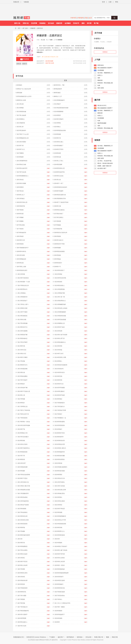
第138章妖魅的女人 (61, 342)
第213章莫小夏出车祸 (24, 486)
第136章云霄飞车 (60, 338)
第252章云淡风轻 (60, 558)
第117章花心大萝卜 (23, 304)
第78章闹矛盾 (58, 229)
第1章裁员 (19, 85)
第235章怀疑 (21, 528)
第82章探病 (58, 236)
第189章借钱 (21, 441)
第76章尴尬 (58, 225)
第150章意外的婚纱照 (61, 365)
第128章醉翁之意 (60, 323)
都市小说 (17, 23)
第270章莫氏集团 (60, 592)
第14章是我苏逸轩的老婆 (61, 108)
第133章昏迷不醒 (23, 335)
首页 (19, 28)
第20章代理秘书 (59, 119)
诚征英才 (61, 637)
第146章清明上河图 (61, 357)
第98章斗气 (58, 267)
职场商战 (42, 23)
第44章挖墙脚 (49, 61)
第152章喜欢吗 (59, 369)
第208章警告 (59, 475)
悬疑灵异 (59, 23)
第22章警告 (58, 123)
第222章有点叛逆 (60, 501)
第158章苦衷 (59, 380)
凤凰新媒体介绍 (18, 637)
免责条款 (80, 637)
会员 (90, 18)
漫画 (83, 23)
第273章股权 (21, 599)
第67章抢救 (20, 210)
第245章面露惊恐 (23, 546)
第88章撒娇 (58, 248)
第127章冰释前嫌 (23, 323)
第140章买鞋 (59, 346)
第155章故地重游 (23, 376)
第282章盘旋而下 (60, 614)
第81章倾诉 (20, 236)
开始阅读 (25, 59)
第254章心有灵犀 (60, 562)
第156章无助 (59, 376)
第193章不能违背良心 (24, 448)
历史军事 (34, 23)
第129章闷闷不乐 (23, 327)
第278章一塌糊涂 (60, 607)
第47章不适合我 (21, 172)
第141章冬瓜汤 (22, 350)
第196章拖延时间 (60, 452)
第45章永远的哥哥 (22, 168)
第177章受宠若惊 (23, 418)
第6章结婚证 (57, 93)
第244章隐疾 (59, 543)
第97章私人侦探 (21, 267)
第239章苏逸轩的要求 (24, 535)
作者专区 (73, 18)
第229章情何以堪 (23, 516)
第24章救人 (58, 127)
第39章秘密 (20, 157)
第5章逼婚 (19, 93)
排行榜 (89, 23)
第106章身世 (59, 282)
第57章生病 (20, 191)
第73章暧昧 (20, 221)
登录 (103, 2)
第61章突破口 (21, 199)
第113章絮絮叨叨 (23, 297)
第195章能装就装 (23, 452)
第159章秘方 (21, 384)
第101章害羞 (21, 274)
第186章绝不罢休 (60, 433)
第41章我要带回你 (22, 161)
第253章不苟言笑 (23, 562)
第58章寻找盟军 (59, 191)
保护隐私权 (70, 637)
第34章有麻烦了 (59, 146)
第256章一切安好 (60, 565)
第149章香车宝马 (23, 365)
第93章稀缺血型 (21, 259)
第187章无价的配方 (23, 437)
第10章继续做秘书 (59, 100)
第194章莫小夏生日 (61, 448)
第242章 (57, 539)
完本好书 (76, 23)
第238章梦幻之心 (60, 531)
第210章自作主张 (60, 478)
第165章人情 (21, 395)
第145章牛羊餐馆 (23, 357)
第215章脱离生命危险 (24, 490)
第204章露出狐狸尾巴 (61, 467)
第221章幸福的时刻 (23, 501)
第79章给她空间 (21, 233)
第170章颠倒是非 (60, 403)
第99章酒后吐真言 (22, 270)
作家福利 (81, 18)
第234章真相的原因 (61, 524)
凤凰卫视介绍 (99, 637)
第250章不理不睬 (60, 554)
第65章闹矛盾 (21, 206)
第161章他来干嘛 (23, 388)
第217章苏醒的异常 (23, 493)
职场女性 (53, 57)
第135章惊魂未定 (23, 338)
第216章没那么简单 (61, 490)
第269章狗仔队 (22, 592)
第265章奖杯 (21, 584)
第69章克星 (20, 214)
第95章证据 (20, 263)
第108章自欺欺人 (60, 285)
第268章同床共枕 (60, 588)
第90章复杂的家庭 (59, 251)
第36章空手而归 (59, 149)
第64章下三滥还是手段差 (61, 202)
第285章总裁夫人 (23, 622)
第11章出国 (20, 104)
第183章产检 (21, 429)
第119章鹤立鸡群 (23, 308)
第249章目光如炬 (23, 554)
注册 (110, 2)
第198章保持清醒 (60, 456)
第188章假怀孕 (59, 437)
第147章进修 (21, 361)
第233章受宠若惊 (23, 524)
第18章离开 (58, 115)
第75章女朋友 (21, 225)
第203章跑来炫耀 (23, 467)
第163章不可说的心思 (24, 391)
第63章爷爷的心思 (22, 202)
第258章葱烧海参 (60, 569)
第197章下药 (21, 456)
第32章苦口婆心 (59, 142)
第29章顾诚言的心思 (23, 138)
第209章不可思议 (23, 478)
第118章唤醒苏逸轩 (61, 304)
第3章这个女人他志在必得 (24, 89)
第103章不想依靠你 (23, 278)
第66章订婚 (58, 206)
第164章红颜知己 (60, 391)
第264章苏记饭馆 (60, 580)
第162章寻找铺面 (60, 388)
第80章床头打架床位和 (61, 233)
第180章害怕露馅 (60, 422)
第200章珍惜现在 (60, 459)
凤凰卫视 (115, 637)
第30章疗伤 (58, 138)
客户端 (96, 23)
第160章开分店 (59, 384)
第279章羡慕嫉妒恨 (23, 611)
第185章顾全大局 (23, 433)
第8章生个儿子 (58, 96)
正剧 (57, 57)
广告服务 (52, 637)
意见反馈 (88, 637)
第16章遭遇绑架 (59, 112)
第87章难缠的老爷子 (23, 248)
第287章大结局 (50, 63)
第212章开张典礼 (60, 482)
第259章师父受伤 (23, 573)
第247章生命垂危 (23, 550)
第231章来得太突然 (23, 520)
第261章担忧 (21, 577)
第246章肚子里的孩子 (61, 546)
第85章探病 (20, 244)
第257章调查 (21, 569)
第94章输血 (58, 259)
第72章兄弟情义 (59, 217)
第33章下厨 (20, 146)
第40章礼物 (58, 157)
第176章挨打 (59, 414)
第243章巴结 (21, 543)
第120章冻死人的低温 (61, 308)
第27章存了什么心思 (23, 134)
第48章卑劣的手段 (59, 172)
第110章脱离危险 (60, 289)
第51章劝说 (20, 180)
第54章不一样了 (59, 183)
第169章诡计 (21, 403)
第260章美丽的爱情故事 (62, 573)
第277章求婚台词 (23, 607)
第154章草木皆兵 (60, 372)
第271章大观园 (22, 596)
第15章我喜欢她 (21, 112)
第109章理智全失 (23, 289)
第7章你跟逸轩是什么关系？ (24, 96)
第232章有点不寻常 (61, 520)
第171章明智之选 (23, 407)
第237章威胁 (21, 531)
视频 (107, 637)
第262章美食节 (59, 577)
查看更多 (105, 52)
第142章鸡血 (59, 350)
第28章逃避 (58, 134)
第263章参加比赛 (23, 580)
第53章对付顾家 (21, 183)
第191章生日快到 (23, 444)
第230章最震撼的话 (61, 516)
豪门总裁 (25, 28)
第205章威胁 (21, 471)
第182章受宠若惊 (60, 425)
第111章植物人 (22, 293)
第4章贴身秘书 (58, 89)
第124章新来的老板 (61, 316)
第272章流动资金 (60, 596)
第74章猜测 (58, 221)
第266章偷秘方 (59, 584)
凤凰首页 (16, 2)
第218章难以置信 (60, 493)
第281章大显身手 (23, 614)
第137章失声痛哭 (23, 342)
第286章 (57, 622)
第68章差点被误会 (59, 210)
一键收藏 (26, 2)
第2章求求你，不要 (59, 85)
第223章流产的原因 (23, 505)
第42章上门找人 (59, 161)
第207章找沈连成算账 (24, 475)
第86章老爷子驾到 (59, 244)
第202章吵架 (59, 463)
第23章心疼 (20, 127)
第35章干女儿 (21, 149)
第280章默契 (59, 611)
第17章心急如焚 (21, 115)
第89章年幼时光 (21, 251)
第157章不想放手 (23, 380)
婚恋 (49, 57)
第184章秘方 (59, 429)
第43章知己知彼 (21, 164)
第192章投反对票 (60, 444)
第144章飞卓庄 (59, 354)
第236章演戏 (59, 528)
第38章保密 (58, 153)
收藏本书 (25, 64)
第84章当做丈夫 (59, 240)
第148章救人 (59, 361)
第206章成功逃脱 (60, 471)
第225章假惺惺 (22, 509)
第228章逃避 (59, 512)
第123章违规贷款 (23, 316)
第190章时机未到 (60, 441)
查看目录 (19, 64)
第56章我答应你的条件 (61, 187)
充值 (86, 18)
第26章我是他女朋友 (60, 130)
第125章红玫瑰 (22, 320)
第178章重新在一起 (61, 418)
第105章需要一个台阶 (24, 282)
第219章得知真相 (23, 497)
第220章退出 (59, 497)
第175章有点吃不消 (23, 414)
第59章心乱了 (21, 195)
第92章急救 (58, 255)
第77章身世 (20, 229)
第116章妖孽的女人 (61, 301)
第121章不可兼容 (23, 312)
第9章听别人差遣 (21, 100)
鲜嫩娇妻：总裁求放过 (37, 28)
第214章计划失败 (60, 486)
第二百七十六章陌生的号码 (63, 603)
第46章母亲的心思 (59, 168)
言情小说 (26, 23)
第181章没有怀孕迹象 (24, 425)
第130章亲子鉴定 (60, 327)
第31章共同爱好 (21, 142)
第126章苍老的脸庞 (61, 320)
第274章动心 (59, 599)
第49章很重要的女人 (23, 176)
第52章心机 (58, 180)
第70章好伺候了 (59, 214)
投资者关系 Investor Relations (36, 637)
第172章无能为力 (60, 407)
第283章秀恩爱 (22, 618)
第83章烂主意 (21, 240)
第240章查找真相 (60, 535)
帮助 (117, 2)
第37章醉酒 (20, 153)
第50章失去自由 (59, 176)
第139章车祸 (21, 346)
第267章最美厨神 (23, 588)
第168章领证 (59, 399)
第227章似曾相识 (23, 512)
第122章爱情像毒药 (61, 312)
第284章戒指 (59, 618)
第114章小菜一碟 (60, 297)
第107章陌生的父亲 (23, 285)
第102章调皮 (59, 274)
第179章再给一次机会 (24, 422)
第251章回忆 (21, 558)
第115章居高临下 (23, 301)
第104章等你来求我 (61, 278)
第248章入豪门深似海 (61, 550)
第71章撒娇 (20, 217)
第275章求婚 (21, 603)
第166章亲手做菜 (60, 395)
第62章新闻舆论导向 (60, 199)
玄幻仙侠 (51, 23)
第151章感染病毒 (23, 369)
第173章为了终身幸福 (24, 410)
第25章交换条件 (21, 130)
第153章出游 (21, 372)
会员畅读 (68, 23)
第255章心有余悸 (23, 565)
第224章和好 (59, 505)
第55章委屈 (20, 187)
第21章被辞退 (21, 123)
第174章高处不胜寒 (61, 410)
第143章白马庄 (22, 354)
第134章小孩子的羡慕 (61, 335)
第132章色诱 (59, 331)
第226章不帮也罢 (60, 509)
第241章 (20, 539)
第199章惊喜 (21, 459)
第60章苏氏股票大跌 (60, 195)
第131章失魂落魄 (23, 331)
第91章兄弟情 (21, 255)
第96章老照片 (58, 263)
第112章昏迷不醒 (60, 293)
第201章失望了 (22, 463)
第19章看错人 (21, 119)
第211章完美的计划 (23, 482)
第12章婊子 (58, 104)
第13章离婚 (20, 108)
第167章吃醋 (21, 399)
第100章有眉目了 (60, 270)
